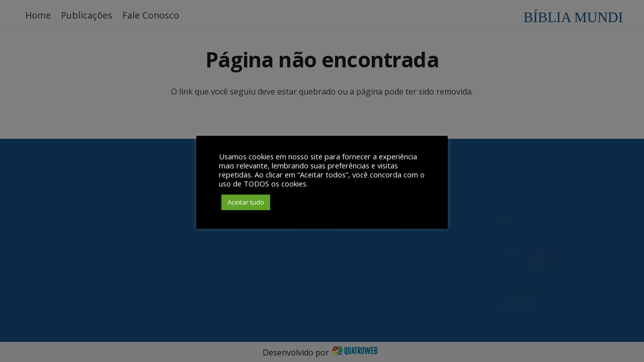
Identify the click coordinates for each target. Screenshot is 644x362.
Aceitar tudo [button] (246, 202)
